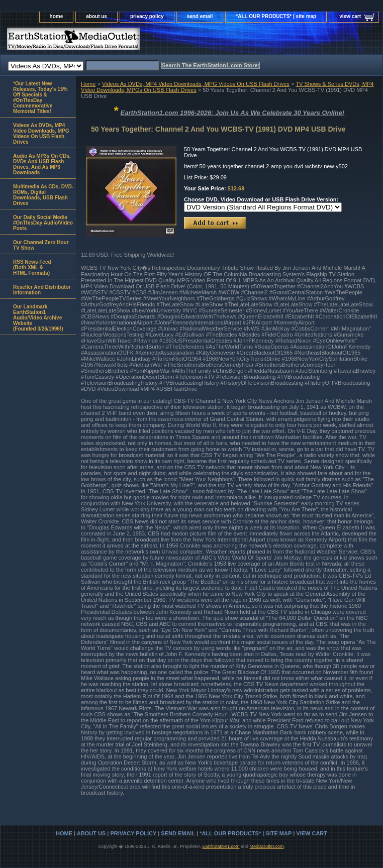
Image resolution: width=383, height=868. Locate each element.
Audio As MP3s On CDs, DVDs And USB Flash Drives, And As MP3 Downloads (42, 164)
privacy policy (147, 16)
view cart (350, 16)
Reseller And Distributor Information (42, 290)
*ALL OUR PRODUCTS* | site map (276, 16)
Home (88, 84)
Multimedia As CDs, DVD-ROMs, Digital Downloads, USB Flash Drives (43, 195)
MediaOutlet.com (267, 846)
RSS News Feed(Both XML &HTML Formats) (32, 267)
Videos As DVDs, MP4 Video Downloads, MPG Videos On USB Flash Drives (196, 84)
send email (200, 16)
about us (97, 16)
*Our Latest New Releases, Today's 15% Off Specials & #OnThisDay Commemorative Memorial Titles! (40, 97)
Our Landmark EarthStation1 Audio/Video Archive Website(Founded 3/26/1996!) (38, 318)
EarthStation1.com (221, 846)
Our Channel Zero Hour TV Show (41, 245)
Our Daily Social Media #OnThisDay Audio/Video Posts (43, 223)
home (57, 16)
